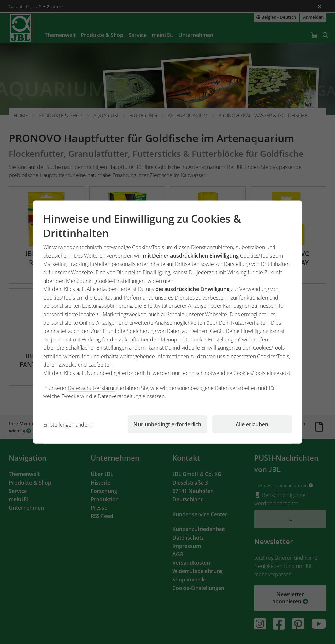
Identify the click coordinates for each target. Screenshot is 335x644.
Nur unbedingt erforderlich (167, 424)
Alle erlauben (252, 424)
